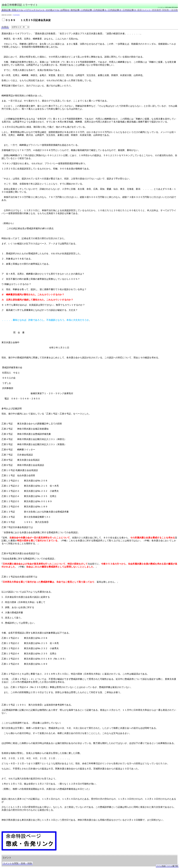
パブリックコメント (34, 10)
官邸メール (17, 10)
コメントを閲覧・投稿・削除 (17, 863)
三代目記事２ (115, 10)
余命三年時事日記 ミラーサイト (20, 5)
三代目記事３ (129, 10)
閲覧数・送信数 (170, 10)
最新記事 (6, 10)
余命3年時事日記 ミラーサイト (48, 854)
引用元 (5, 27)
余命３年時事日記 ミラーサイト (30, 854)
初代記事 (75, 10)
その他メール (52, 10)
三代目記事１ (100, 10)
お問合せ (65, 10)
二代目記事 (86, 10)
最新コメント (144, 10)
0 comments (16, 15)
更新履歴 (156, 10)
